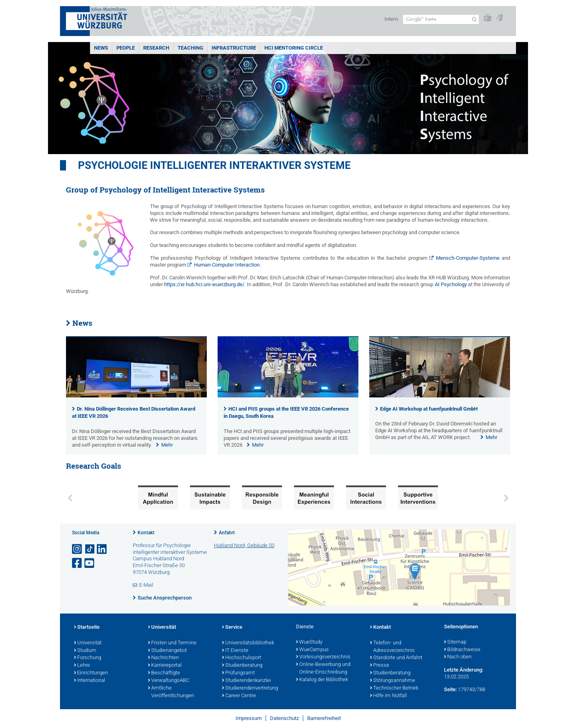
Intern (391, 19)
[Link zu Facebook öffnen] (78, 563)
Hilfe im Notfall (388, 696)
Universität (88, 643)
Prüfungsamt (238, 673)
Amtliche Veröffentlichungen (171, 692)
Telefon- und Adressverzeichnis (392, 647)
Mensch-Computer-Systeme (468, 258)
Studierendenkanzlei (246, 681)
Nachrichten (163, 658)
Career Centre (239, 696)
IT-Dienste (235, 651)
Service (232, 628)
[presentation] (136, 396)
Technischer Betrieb (394, 688)
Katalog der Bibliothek (322, 680)
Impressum (249, 718)
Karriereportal (165, 666)
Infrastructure (234, 48)
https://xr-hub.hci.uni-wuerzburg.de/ (204, 284)
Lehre (82, 666)
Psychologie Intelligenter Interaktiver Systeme (214, 165)
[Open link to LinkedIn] (102, 549)
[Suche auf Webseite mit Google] (441, 19)
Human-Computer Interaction (227, 265)
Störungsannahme (393, 681)
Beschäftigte (164, 673)
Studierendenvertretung (250, 688)
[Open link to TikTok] (90, 549)
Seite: (450, 689)
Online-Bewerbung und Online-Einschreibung (323, 669)
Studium (85, 651)
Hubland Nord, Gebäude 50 (244, 545)
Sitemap (455, 642)
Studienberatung (242, 666)
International (90, 681)
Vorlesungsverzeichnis (323, 657)
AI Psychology (451, 284)
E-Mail (146, 585)
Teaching (190, 48)
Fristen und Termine (172, 643)
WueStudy (309, 642)
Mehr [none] (167, 445)
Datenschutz (284, 718)
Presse (380, 666)
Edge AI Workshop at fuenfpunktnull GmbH (429, 409)
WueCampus (312, 650)
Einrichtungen (91, 673)
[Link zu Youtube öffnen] (90, 563)
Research (156, 48)
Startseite (87, 628)
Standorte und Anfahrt (396, 658)
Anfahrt (227, 533)
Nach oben (458, 657)
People (126, 48)
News (101, 48)
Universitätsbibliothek (248, 643)
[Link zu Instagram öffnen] (78, 549)
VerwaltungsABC (169, 681)
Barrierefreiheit (324, 718)
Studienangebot (167, 651)
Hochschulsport (242, 658)
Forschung (88, 658)
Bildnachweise (462, 650)
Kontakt (146, 533)
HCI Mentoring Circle (294, 48)
